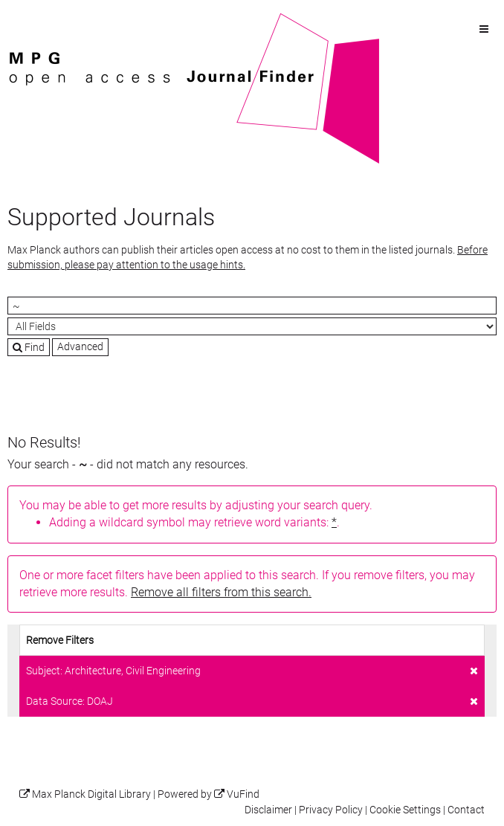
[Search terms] (252, 306)
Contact (466, 810)
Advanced (80, 346)
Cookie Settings (405, 810)
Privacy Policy (331, 810)
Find (29, 347)
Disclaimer (268, 810)
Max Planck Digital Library (91, 794)
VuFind (30, 20)
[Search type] (252, 326)
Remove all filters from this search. (221, 592)
